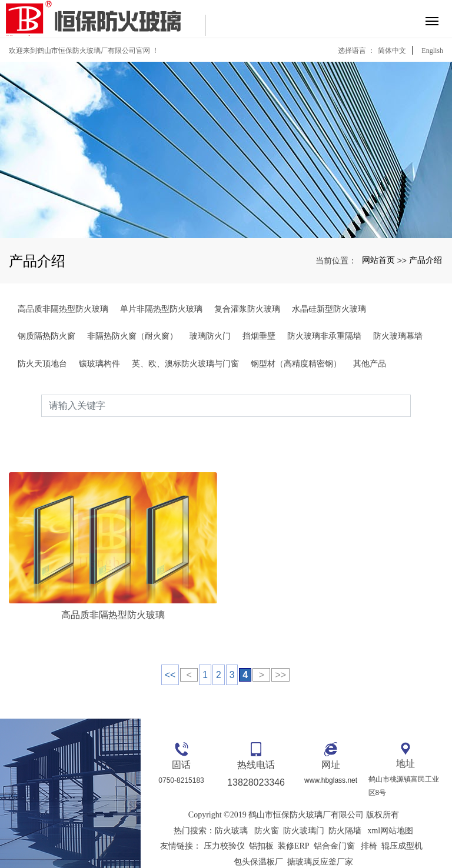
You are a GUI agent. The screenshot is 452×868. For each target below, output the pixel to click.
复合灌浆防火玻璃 (247, 309)
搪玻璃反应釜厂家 (320, 839)
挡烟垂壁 (259, 336)
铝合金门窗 (334, 824)
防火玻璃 (231, 809)
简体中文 (392, 51)
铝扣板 (261, 824)
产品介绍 (426, 260)
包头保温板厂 (258, 839)
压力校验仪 (224, 824)
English (432, 51)
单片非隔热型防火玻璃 (161, 309)
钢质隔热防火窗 (46, 336)
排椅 (369, 824)
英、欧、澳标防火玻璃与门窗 (185, 363)
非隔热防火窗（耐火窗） (132, 336)
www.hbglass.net (331, 759)
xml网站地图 (390, 809)
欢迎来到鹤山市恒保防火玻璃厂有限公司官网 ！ (84, 51)
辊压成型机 (402, 824)
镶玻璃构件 (99, 363)
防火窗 (267, 809)
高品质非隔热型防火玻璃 (63, 309)
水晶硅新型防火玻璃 (329, 309)
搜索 (411, 405)
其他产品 (370, 363)
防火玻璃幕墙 (398, 336)
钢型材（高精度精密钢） (296, 363)
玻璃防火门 (210, 336)
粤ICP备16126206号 (294, 855)
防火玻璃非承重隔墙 (324, 336)
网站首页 (378, 260)
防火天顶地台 (42, 363)
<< (170, 652)
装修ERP (294, 824)
